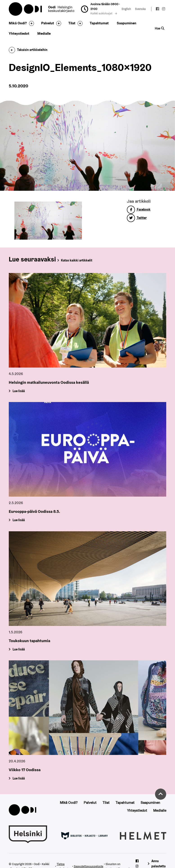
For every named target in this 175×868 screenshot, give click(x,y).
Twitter (137, 218)
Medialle (44, 33)
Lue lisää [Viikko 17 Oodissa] (18, 778)
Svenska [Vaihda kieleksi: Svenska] (140, 9)
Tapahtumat (99, 23)
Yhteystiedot (19, 33)
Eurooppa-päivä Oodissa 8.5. (34, 511)
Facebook (139, 209)
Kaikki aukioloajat (104, 13)
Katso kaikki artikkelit (77, 260)
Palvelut (48, 23)
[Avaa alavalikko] (30, 23)
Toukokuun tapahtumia (29, 641)
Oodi (26, 9)
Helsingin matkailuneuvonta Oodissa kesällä (49, 382)
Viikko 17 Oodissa (25, 770)
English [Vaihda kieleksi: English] (126, 9)
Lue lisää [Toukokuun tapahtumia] (18, 649)
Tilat (72, 23)
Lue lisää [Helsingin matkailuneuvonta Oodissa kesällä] (18, 391)
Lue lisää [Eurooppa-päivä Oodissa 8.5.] (18, 520)
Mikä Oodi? (18, 23)
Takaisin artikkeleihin (28, 50)
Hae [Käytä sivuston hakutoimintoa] (159, 28)
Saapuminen (127, 23)
